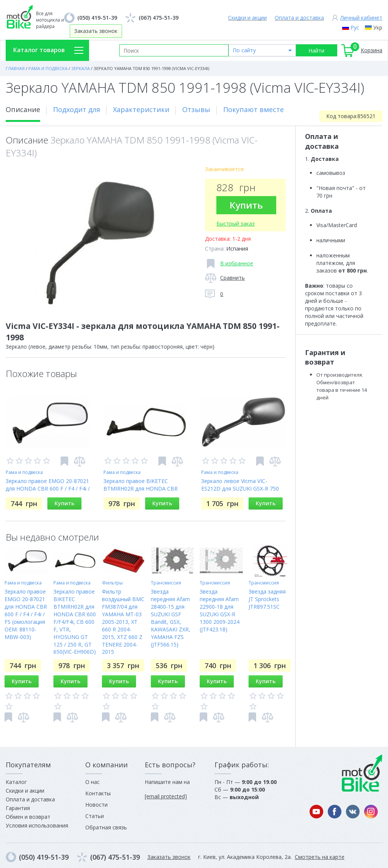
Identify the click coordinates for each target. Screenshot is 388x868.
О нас (92, 782)
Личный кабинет (361, 18)
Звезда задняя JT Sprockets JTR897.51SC (267, 599)
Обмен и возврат (28, 817)
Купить (246, 205)
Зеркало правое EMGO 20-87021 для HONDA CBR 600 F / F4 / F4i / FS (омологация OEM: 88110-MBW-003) (26, 614)
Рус (355, 27)
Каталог (16, 782)
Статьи (95, 816)
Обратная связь (106, 827)
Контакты (98, 793)
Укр (378, 27)
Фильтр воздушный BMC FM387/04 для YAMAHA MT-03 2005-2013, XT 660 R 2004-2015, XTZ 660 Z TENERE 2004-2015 (123, 622)
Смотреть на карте (320, 857)
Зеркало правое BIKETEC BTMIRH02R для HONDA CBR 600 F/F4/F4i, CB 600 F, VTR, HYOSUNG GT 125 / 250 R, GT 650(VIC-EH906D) (75, 622)
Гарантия (18, 808)
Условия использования (37, 825)
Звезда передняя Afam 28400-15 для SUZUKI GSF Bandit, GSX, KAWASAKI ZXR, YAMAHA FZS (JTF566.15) (171, 618)
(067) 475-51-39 (159, 18)
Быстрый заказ (235, 224)
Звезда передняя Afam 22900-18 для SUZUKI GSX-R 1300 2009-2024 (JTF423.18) (220, 610)
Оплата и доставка (299, 18)
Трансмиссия (166, 583)
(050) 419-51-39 (97, 18)
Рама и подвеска (24, 472)
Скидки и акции (247, 18)
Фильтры (112, 583)
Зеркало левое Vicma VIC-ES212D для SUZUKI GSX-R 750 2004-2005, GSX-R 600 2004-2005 (242, 489)
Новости (96, 805)
